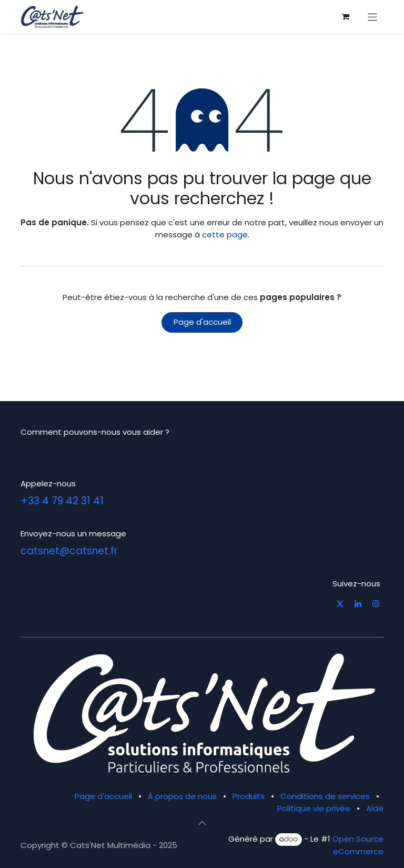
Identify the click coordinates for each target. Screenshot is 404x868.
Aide (375, 808)
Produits (249, 796)
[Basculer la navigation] (373, 17)
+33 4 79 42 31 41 (62, 501)
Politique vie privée (314, 808)
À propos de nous (182, 796)
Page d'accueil (202, 322)
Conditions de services (325, 796)
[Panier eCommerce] (346, 17)
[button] (202, 823)
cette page (225, 235)
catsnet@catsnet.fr (69, 551)
